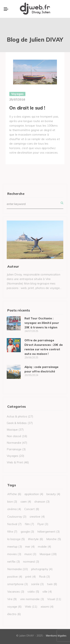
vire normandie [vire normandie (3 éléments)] (32, 599)
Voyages (17, 94)
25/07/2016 (17, 99)
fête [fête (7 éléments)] (12, 532)
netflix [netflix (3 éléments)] (14, 562)
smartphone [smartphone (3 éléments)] (18, 584)
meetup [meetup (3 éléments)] (15, 547)
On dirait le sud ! (27, 108)
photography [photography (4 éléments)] (42, 569)
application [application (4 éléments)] (34, 494)
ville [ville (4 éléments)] (47, 592)
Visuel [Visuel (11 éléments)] (54, 599)
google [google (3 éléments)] (28, 532)
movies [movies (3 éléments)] (14, 554)
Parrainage (14, 449)
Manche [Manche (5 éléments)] (54, 539)
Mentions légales (56, 636)
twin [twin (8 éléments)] (52, 584)
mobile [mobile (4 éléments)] (45, 547)
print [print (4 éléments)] (31, 577)
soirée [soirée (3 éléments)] (38, 584)
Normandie (14, 443)
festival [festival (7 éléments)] (14, 524)
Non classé (14, 436)
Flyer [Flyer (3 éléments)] (43, 524)
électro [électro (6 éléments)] (14, 614)
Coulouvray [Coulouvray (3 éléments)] (17, 517)
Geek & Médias (17, 423)
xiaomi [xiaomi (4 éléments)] (47, 607)
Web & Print (15, 462)
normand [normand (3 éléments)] (31, 562)
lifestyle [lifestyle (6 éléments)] (36, 539)
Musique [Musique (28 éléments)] (48, 554)
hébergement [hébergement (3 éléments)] (49, 532)
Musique (12, 430)
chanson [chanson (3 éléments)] (42, 502)
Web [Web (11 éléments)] (31, 607)
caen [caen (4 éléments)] (26, 502)
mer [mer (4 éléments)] (30, 547)
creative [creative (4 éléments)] (37, 517)
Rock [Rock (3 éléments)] (45, 577)
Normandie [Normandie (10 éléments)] (18, 569)
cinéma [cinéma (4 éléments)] (14, 509)
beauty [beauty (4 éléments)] (53, 494)
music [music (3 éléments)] (30, 554)
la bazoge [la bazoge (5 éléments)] (16, 539)
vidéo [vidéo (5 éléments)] (33, 592)
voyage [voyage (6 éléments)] (14, 607)
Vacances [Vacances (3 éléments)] (16, 592)
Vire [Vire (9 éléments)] (12, 599)
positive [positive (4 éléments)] (15, 577)
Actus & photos (17, 416)
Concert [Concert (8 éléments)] (32, 509)
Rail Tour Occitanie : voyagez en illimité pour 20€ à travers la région (42, 323)
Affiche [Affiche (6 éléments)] (14, 494)
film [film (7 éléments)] (29, 524)
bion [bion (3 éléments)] (12, 502)
